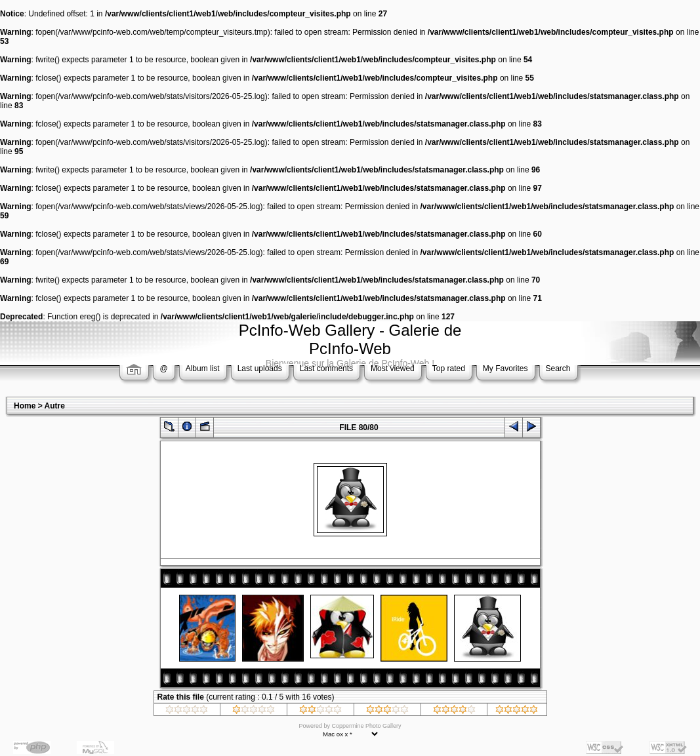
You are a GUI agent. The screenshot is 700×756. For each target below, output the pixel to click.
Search (558, 368)
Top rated (449, 368)
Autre (55, 406)
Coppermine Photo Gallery (366, 726)
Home (25, 406)
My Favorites (505, 368)
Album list (203, 368)
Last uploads (260, 368)
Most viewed (393, 368)
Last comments (326, 368)
